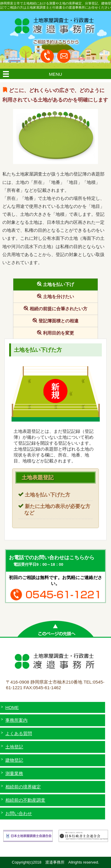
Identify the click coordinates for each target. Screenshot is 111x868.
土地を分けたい (58, 296)
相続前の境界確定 (23, 787)
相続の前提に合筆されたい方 (58, 309)
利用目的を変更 (58, 333)
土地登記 (14, 747)
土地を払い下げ (58, 284)
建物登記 (14, 760)
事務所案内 (16, 720)
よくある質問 (19, 733)
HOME (12, 707)
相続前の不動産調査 (25, 800)
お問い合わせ (19, 813)
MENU (55, 74)
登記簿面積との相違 (58, 321)
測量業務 (14, 773)
